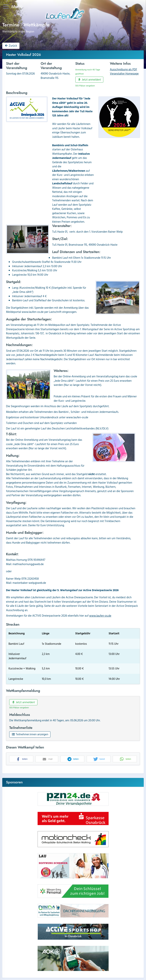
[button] (21, 759)
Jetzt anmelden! (89, 80)
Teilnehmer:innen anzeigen (30, 734)
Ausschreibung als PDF (124, 69)
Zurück (11, 46)
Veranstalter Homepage (124, 73)
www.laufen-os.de (100, 616)
